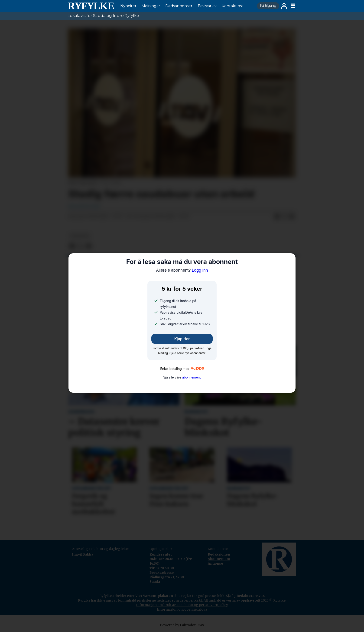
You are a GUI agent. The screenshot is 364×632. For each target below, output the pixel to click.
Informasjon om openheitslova (182, 609)
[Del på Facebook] (277, 217)
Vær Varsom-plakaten (154, 596)
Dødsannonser (179, 6)
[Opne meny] (293, 6)
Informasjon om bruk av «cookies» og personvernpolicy (182, 605)
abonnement (191, 377)
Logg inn (284, 6)
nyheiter (80, 236)
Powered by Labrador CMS (182, 625)
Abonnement (219, 559)
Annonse (215, 563)
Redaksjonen (219, 554)
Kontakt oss (232, 6)
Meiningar (151, 6)
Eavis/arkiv (207, 6)
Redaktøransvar (250, 596)
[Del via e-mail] (292, 217)
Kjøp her (182, 339)
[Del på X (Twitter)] (284, 217)
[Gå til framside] (91, 6)
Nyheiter (128, 6)
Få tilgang (268, 6)
